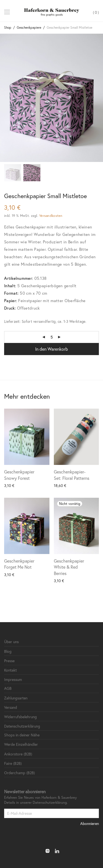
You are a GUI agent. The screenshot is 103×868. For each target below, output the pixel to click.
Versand (11, 707)
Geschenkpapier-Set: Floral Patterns (72, 475)
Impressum (13, 679)
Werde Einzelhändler (21, 744)
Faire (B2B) (13, 763)
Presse (9, 661)
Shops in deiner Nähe (22, 735)
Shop (8, 27)
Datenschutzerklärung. (50, 802)
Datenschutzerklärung (22, 726)
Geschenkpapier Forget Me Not (19, 564)
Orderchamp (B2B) (20, 773)
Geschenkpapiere (29, 27)
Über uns (11, 642)
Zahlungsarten (16, 698)
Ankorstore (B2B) (18, 754)
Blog (8, 651)
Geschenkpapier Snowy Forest (19, 475)
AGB (8, 688)
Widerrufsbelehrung (20, 717)
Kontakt (10, 670)
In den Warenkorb (51, 349)
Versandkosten (51, 215)
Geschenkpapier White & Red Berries (69, 567)
